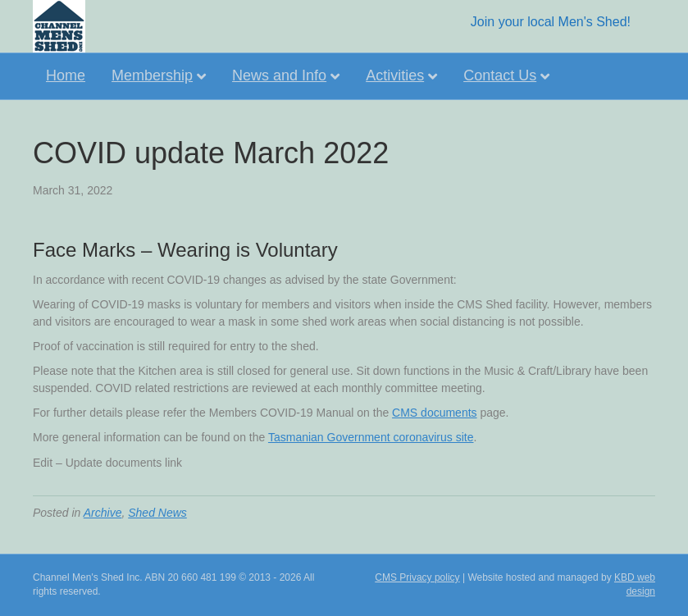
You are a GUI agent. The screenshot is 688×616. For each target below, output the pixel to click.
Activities (395, 75)
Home (66, 75)
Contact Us (500, 75)
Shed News (157, 513)
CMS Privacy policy (417, 577)
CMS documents (434, 413)
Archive (103, 513)
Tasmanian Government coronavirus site (371, 437)
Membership (152, 75)
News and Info (279, 75)
